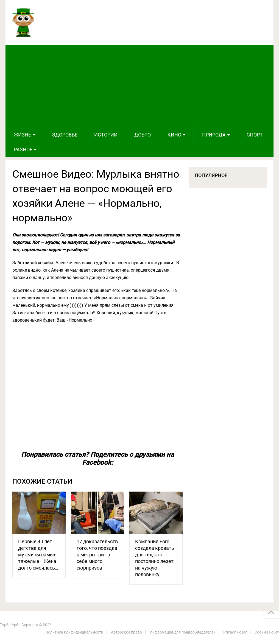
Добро (143, 135)
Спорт (255, 135)
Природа (214, 135)
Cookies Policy (267, 632)
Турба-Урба (10, 625)
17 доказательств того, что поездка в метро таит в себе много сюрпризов (97, 555)
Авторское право (126, 632)
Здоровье (65, 135)
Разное (23, 150)
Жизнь (23, 135)
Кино (174, 135)
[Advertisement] (139, 86)
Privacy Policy (235, 632)
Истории (106, 135)
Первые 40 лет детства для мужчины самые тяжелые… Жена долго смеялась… (38, 555)
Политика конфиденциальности (74, 632)
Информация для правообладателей (183, 632)
